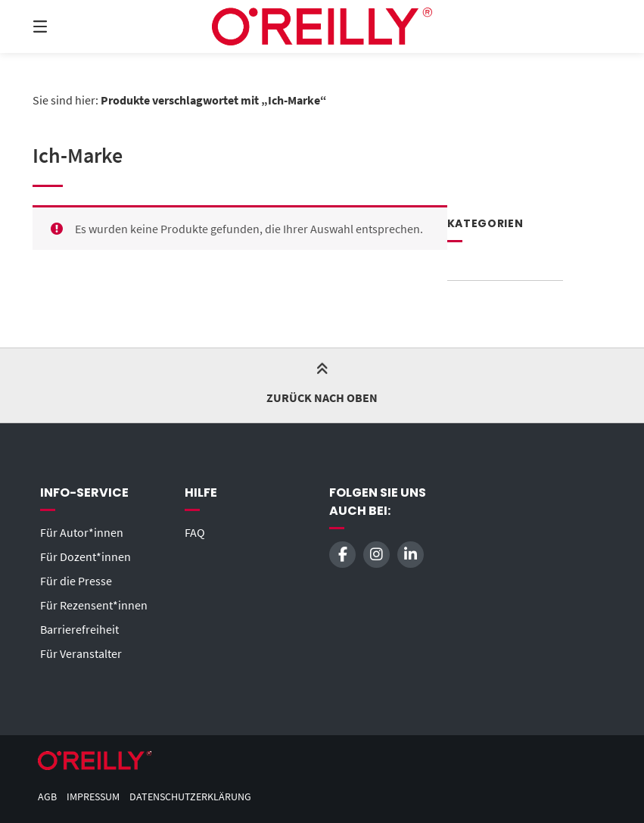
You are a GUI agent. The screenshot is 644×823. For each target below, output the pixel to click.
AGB (47, 797)
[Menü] (67, 26)
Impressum (93, 797)
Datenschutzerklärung (190, 797)
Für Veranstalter (81, 653)
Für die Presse (76, 581)
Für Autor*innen (82, 532)
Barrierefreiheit (79, 629)
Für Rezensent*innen (94, 605)
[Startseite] (322, 26)
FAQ (195, 532)
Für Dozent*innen (86, 556)
